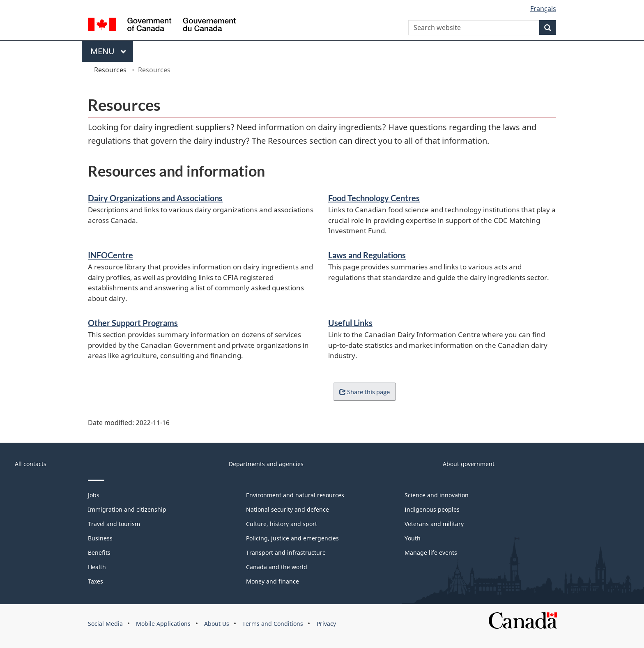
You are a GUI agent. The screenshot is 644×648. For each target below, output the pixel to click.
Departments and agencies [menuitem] (266, 464)
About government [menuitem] (469, 464)
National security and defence (287, 509)
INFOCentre (110, 255)
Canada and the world (277, 567)
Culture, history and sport (282, 524)
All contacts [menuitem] (31, 464)
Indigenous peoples (432, 509)
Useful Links (350, 323)
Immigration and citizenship (127, 509)
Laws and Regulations (367, 255)
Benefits (99, 553)
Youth (413, 538)
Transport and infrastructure (286, 553)
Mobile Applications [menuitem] (163, 624)
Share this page (363, 392)
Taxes (95, 581)
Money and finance (273, 581)
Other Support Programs (133, 323)
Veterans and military (434, 524)
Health (97, 567)
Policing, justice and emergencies (292, 538)
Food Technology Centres (374, 198)
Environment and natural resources (295, 495)
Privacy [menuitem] (326, 624)
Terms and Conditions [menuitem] (273, 624)
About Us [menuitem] (217, 624)
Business (100, 538)
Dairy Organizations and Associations (155, 198)
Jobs (94, 495)
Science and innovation (437, 495)
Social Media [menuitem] (105, 624)
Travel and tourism (114, 524)
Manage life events (431, 553)
